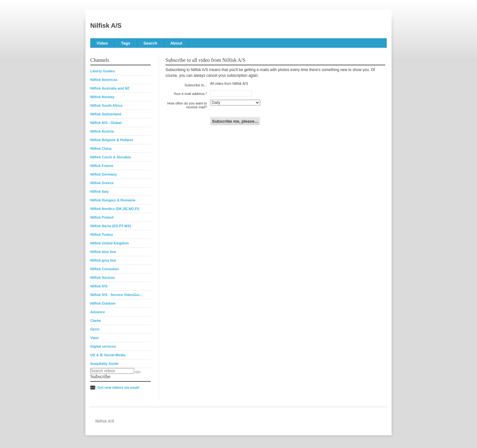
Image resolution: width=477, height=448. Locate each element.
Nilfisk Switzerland (106, 114)
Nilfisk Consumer (105, 269)
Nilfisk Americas (104, 80)
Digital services (103, 346)
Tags (125, 43)
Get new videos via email (118, 387)
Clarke (96, 321)
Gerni (95, 329)
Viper (95, 338)
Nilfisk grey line (103, 260)
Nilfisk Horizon (103, 278)
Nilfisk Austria (102, 131)
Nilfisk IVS (99, 286)
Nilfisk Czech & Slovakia (110, 157)
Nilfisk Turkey (102, 235)
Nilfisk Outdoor (103, 303)
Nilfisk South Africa (106, 105)
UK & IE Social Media (108, 355)
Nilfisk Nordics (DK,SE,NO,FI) (115, 209)
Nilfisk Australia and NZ (110, 88)
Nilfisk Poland (102, 217)
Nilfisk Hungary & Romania (113, 200)
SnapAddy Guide (104, 364)
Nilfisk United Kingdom (110, 243)
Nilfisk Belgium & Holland (112, 140)
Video (102, 43)
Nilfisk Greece (102, 183)
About (176, 43)
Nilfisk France (102, 166)
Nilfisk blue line (103, 252)
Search (150, 43)
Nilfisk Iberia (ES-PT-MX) (111, 226)
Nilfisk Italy (99, 191)
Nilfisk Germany (104, 174)
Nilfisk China (101, 148)
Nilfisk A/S (106, 25)
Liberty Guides (103, 71)
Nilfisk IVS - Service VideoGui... (116, 295)
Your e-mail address (189, 94)
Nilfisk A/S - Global (106, 123)
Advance (98, 312)
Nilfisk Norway (102, 97)
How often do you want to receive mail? (187, 105)
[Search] (138, 372)
